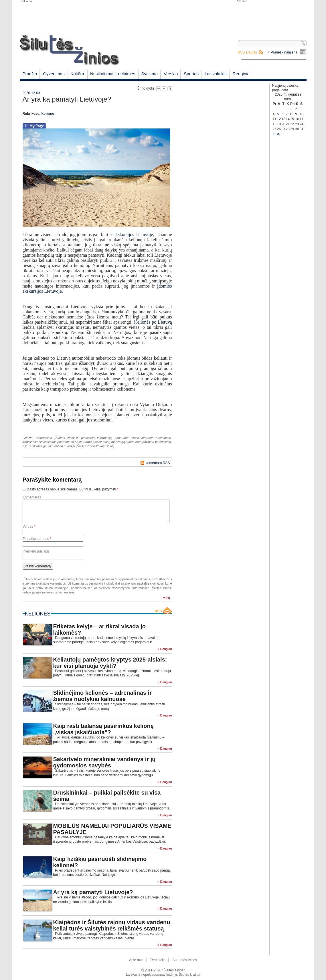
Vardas (29, 526)
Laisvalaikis (216, 74)
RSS (158, 611)
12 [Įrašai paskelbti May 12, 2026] (279, 119)
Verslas (171, 74)
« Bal (277, 134)
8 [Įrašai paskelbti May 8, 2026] (291, 114)
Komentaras (32, 497)
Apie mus (136, 960)
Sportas (191, 74)
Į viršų (166, 598)
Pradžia (30, 74)
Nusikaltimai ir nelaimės (113, 74)
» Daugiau (165, 649)
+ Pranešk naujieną (283, 52)
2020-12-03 (31, 93)
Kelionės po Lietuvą (153, 322)
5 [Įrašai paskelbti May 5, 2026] (278, 114)
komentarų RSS (158, 463)
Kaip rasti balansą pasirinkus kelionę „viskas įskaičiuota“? (103, 729)
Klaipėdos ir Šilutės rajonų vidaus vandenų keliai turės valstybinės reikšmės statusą (112, 925)
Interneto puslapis (36, 551)
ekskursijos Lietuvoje (133, 234)
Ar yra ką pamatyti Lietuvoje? (93, 892)
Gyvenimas (54, 74)
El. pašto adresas (37, 539)
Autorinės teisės (185, 960)
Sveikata (149, 74)
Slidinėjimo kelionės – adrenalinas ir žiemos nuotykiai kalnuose (103, 696)
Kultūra (77, 74)
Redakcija (158, 960)
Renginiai (242, 74)
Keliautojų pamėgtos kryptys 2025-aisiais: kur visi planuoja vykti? (110, 663)
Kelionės (48, 114)
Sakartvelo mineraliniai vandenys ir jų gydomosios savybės (104, 762)
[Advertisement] (271, 17)
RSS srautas (247, 52)
